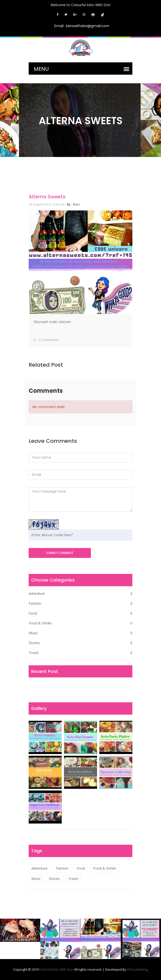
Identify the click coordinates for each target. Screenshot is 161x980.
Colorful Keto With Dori (57, 969)
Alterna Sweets (47, 197)
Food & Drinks (80, 623)
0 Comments (46, 340)
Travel (80, 653)
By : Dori (73, 204)
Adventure (80, 594)
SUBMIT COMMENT (60, 553)
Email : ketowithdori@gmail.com (82, 26)
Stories (80, 643)
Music (80, 633)
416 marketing (137, 969)
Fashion (80, 603)
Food (80, 613)
